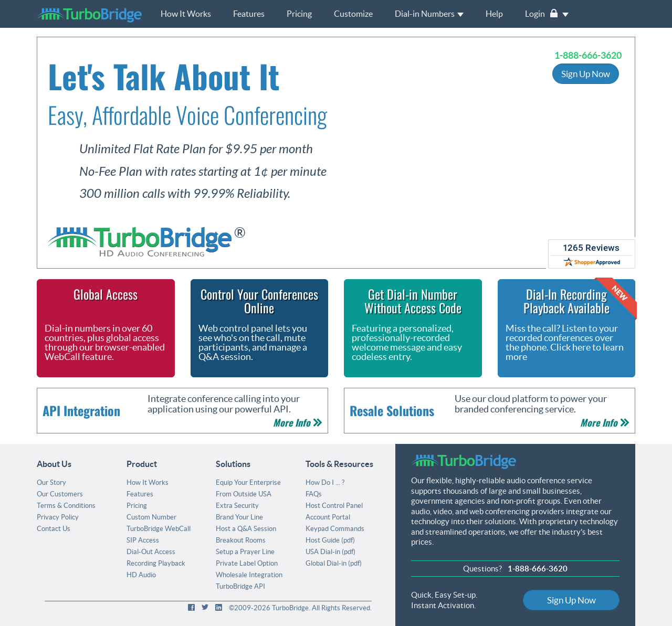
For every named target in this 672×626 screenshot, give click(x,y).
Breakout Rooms (241, 540)
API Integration (81, 410)
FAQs (314, 494)
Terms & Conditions (66, 506)
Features (249, 14)
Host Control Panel (334, 506)
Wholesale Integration (249, 575)
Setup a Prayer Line (245, 552)
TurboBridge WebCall (159, 529)
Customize (353, 14)
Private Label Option (247, 563)
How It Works (186, 14)
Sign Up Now (586, 74)
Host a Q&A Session (246, 529)
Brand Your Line (239, 517)
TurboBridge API (240, 586)
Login (547, 14)
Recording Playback (156, 563)
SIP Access (143, 540)
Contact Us (54, 529)
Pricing (299, 14)
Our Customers (60, 494)
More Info (298, 422)
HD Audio (141, 575)
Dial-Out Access (151, 552)
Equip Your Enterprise (248, 482)
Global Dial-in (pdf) (334, 563)
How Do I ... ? (325, 482)
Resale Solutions (392, 410)
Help (494, 14)
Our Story (51, 482)
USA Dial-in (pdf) (330, 552)
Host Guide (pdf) (330, 540)
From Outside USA (244, 494)
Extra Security (237, 506)
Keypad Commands (335, 529)
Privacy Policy (58, 517)
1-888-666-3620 (588, 55)
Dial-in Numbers (429, 14)
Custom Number (151, 517)
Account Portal (328, 517)
